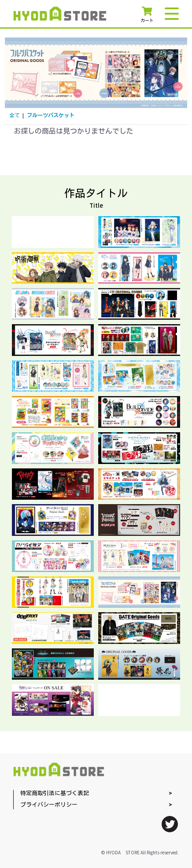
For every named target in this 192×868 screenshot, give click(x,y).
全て (15, 116)
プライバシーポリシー (49, 805)
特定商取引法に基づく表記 (55, 794)
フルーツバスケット (51, 116)
